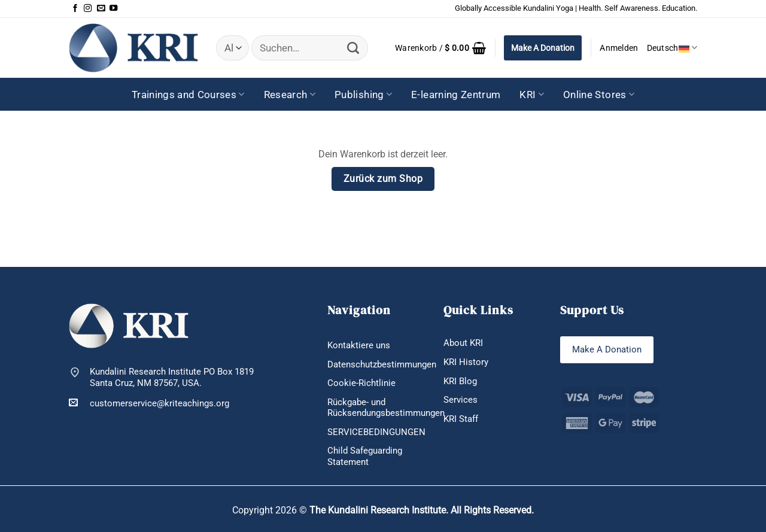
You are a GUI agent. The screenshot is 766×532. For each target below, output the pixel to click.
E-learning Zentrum (456, 95)
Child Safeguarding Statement (365, 456)
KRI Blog (460, 381)
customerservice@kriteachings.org (149, 403)
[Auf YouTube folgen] (113, 9)
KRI (532, 95)
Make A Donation (543, 48)
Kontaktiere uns (359, 345)
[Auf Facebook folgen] (75, 9)
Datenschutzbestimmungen (382, 364)
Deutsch (672, 48)
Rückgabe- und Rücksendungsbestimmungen (386, 408)
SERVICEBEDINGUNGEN (376, 432)
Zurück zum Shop (383, 179)
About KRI (463, 343)
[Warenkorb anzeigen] (440, 48)
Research (290, 95)
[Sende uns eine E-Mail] (101, 9)
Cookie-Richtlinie (361, 383)
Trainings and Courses (188, 95)
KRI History (466, 362)
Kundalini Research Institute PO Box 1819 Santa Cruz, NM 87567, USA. (172, 377)
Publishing (363, 95)
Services (460, 400)
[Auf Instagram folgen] (88, 9)
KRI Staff (461, 419)
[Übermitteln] (353, 48)
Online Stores (599, 95)
